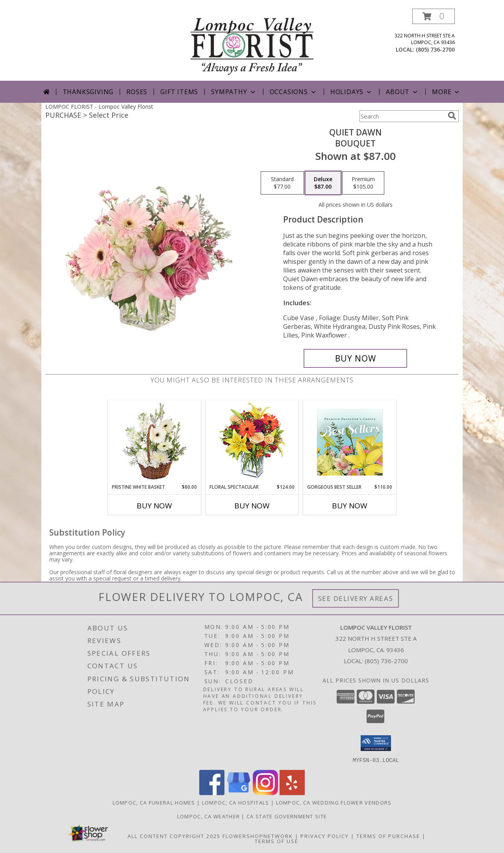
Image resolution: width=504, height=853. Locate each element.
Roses (137, 92)
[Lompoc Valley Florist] (252, 45)
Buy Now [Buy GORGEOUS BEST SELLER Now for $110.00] (350, 506)
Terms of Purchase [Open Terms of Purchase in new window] (388, 836)
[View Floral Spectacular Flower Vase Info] (252, 442)
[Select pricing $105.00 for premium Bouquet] (363, 183)
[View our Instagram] (265, 793)
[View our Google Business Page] (239, 793)
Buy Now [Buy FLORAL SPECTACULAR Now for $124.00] (252, 506)
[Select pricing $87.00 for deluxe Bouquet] (323, 183)
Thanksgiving (88, 92)
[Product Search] (402, 116)
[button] (434, 16)
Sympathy (234, 92)
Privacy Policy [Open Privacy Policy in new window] (325, 836)
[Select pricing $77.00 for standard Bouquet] (282, 183)
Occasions (294, 92)
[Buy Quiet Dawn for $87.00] (355, 358)
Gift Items (179, 92)
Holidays (352, 92)
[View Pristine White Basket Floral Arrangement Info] (155, 442)
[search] (452, 116)
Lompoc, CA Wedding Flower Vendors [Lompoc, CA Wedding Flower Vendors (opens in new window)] (334, 802)
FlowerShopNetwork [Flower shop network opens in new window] (258, 836)
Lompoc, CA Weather (208, 816)
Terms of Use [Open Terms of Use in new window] (277, 841)
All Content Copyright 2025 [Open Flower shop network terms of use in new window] (174, 836)
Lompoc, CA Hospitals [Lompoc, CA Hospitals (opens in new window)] (236, 802)
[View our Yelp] (292, 793)
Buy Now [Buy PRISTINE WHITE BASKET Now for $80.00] (154, 506)
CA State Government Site (287, 816)
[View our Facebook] (212, 793)
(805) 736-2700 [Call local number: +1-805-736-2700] (435, 49)
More (446, 92)
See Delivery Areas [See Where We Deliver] (356, 598)
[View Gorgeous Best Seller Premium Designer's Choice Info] (350, 442)
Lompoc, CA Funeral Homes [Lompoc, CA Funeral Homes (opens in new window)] (154, 802)
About (402, 92)
